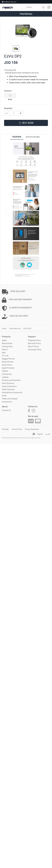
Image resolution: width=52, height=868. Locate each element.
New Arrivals (7, 343)
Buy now (26, 123)
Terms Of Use (17, 429)
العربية (48, 434)
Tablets (5, 371)
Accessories (7, 374)
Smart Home (7, 365)
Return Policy (33, 346)
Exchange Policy (35, 349)
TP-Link (5, 356)
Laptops (5, 377)
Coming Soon (7, 346)
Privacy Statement (32, 429)
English (40, 434)
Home (4, 328)
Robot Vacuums (8, 389)
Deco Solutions (8, 383)
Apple (4, 340)
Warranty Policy (34, 343)
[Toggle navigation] (49, 7)
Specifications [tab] (33, 137)
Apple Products (8, 368)
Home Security (15, 328)
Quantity (8, 108)
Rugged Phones (8, 359)
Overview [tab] (17, 137)
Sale (4, 353)
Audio (4, 396)
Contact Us (6, 410)
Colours (8, 91)
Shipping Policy (34, 340)
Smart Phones (8, 362)
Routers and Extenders (11, 380)
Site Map (5, 429)
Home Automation (9, 386)
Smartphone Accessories (12, 392)
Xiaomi (5, 349)
